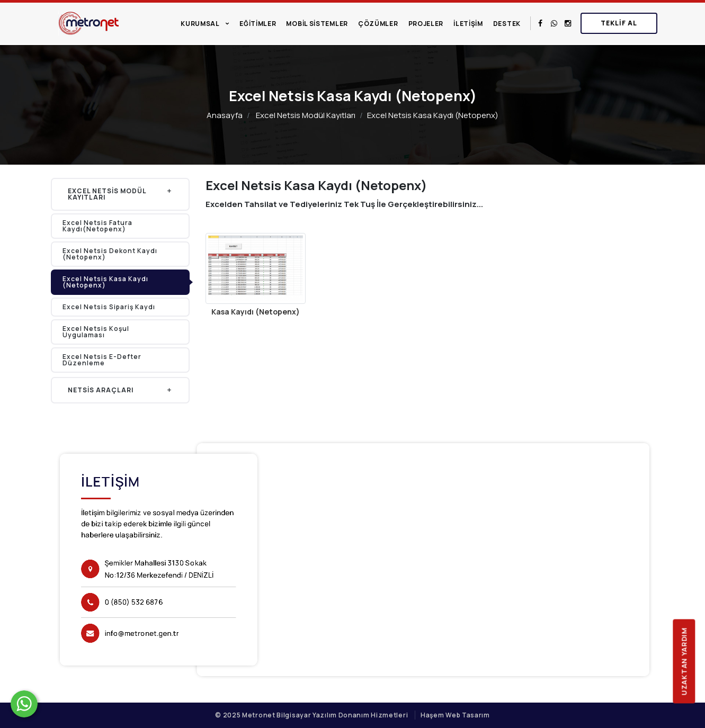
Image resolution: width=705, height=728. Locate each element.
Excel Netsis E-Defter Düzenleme (102, 360)
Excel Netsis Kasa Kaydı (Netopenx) (105, 282)
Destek (507, 24)
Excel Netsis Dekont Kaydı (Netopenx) (110, 254)
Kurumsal (200, 24)
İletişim (468, 24)
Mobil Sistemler (317, 24)
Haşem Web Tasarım (455, 715)
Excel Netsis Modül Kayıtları (306, 115)
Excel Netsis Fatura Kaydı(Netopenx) (97, 226)
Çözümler (378, 24)
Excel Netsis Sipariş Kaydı (109, 307)
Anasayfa (225, 115)
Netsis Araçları (121, 390)
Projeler (426, 24)
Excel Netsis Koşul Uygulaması (96, 332)
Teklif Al (619, 23)
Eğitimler (258, 24)
